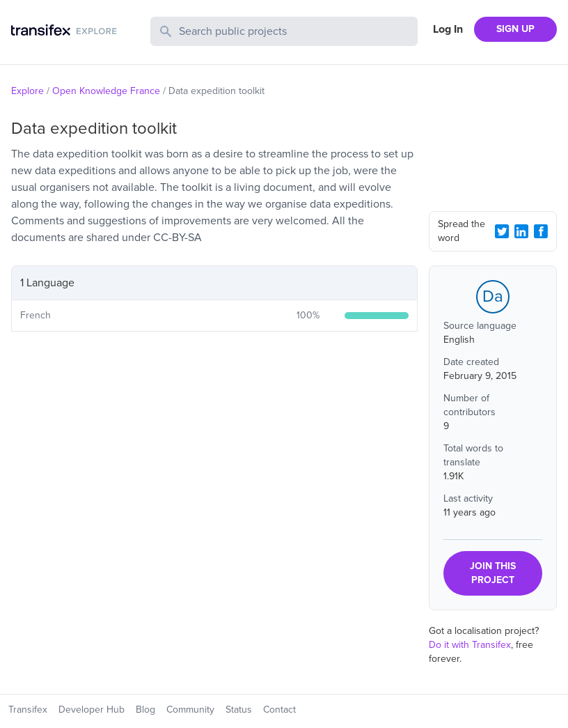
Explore (27, 91)
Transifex (28, 710)
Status (239, 710)
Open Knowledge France (106, 91)
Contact (279, 710)
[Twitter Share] (502, 231)
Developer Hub (92, 710)
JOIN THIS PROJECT (493, 573)
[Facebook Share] (541, 231)
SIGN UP (515, 29)
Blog (145, 710)
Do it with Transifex (470, 645)
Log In (448, 29)
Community (190, 710)
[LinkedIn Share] (521, 231)
